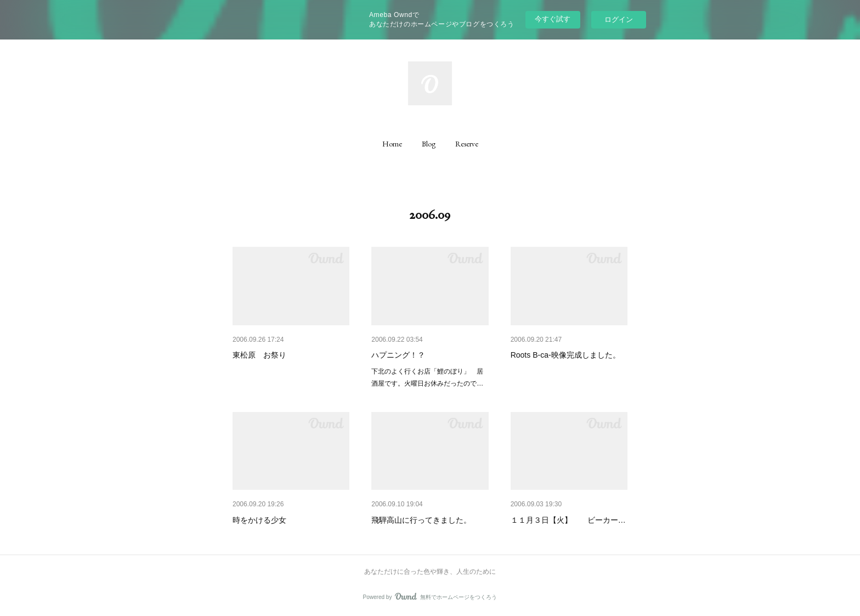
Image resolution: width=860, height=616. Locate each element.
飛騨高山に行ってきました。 (421, 520)
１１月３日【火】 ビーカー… (568, 520)
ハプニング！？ (398, 355)
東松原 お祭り (259, 355)
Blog (429, 144)
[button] (392, 144)
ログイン (619, 19)
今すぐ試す (553, 19)
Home (392, 144)
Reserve (467, 144)
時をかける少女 (259, 520)
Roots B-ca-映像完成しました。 (565, 355)
